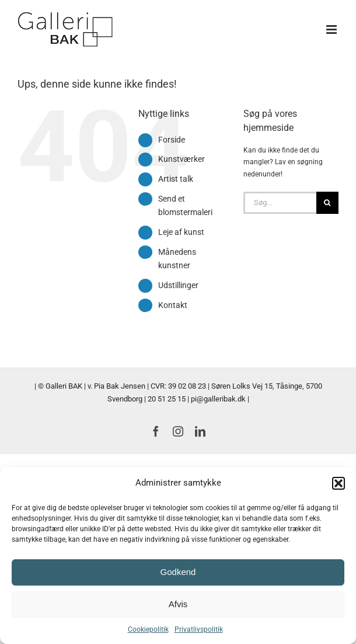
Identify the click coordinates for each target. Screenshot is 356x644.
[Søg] (327, 203)
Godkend (178, 572)
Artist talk (176, 179)
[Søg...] (280, 203)
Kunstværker (182, 159)
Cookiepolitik (148, 629)
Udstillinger (178, 285)
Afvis (178, 604)
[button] (338, 483)
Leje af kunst (181, 232)
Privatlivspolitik (199, 629)
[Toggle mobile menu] (332, 30)
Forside (172, 140)
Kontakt (173, 305)
